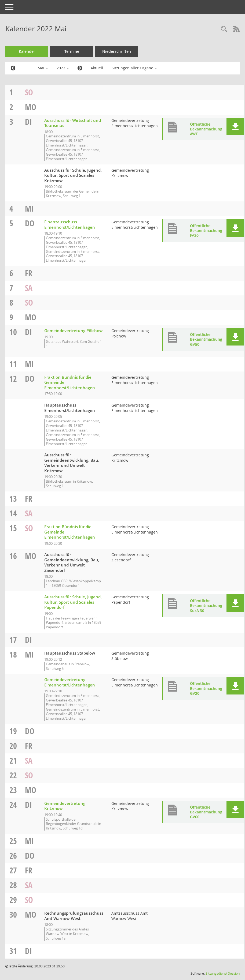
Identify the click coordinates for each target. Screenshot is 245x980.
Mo (31, 107)
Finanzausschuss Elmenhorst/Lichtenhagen (70, 224)
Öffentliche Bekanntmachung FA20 (206, 230)
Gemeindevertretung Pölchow (73, 331)
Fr (29, 273)
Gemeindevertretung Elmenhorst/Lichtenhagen (70, 682)
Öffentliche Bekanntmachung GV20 (206, 688)
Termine (72, 51)
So (29, 92)
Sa (29, 288)
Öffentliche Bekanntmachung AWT (206, 129)
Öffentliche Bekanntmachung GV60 (206, 812)
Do (30, 223)
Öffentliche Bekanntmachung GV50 (206, 339)
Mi (29, 209)
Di (28, 122)
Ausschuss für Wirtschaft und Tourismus (73, 123)
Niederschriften (117, 51)
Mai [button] (43, 68)
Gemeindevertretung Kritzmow (65, 806)
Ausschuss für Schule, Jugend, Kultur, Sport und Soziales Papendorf (73, 602)
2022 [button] (63, 68)
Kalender (27, 51)
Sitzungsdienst (216, 973)
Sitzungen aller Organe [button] (134, 68)
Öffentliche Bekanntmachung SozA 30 (206, 605)
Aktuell (97, 68)
